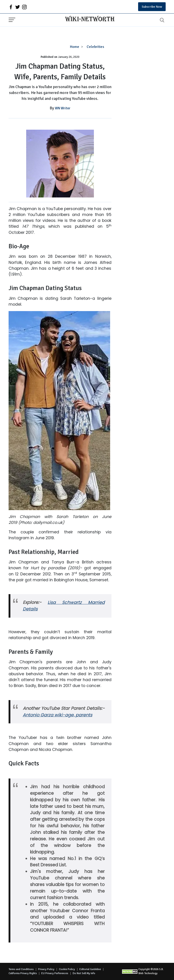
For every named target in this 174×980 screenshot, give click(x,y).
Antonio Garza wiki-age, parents (58, 715)
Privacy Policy (46, 969)
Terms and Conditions (21, 969)
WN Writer (63, 108)
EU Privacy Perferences (55, 973)
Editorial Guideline (90, 969)
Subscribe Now (152, 7)
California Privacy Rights (23, 973)
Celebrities (95, 47)
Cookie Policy (67, 969)
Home (75, 47)
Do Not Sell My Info (84, 973)
